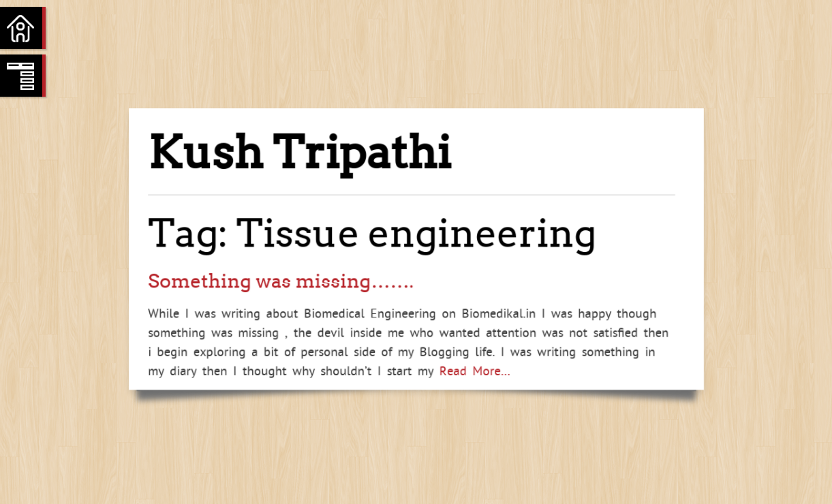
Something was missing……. (281, 281)
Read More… (472, 370)
